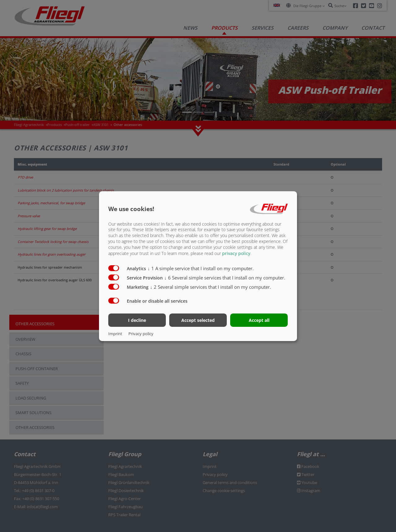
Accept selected (198, 320)
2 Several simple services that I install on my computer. (211, 287)
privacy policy (236, 253)
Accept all (259, 320)
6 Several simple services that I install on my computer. (225, 278)
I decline (137, 320)
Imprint (115, 334)
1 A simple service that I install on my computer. (201, 268)
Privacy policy (141, 334)
